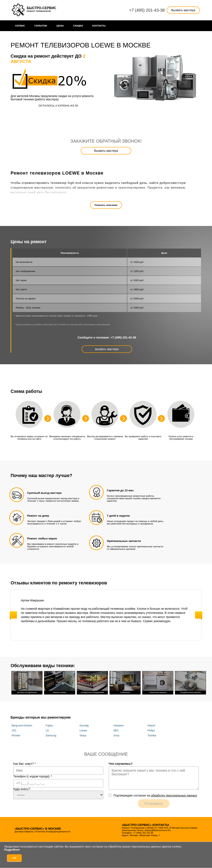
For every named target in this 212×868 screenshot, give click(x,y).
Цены (60, 26)
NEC (116, 731)
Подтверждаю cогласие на (155, 795)
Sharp (83, 736)
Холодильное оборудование (92, 682)
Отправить (154, 803)
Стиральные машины (158, 682)
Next (199, 615)
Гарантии (41, 26)
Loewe (83, 731)
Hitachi (151, 726)
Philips (151, 731)
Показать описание (106, 205)
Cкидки (78, 26)
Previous (13, 615)
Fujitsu (49, 726)
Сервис (20, 26)
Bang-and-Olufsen (22, 726)
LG (47, 731)
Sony (116, 736)
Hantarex (119, 726)
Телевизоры (125, 682)
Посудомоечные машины (190, 682)
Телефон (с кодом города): (33, 776)
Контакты (99, 26)
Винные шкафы (60, 682)
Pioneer (16, 736)
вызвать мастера (107, 349)
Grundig (84, 726)
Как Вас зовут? (25, 764)
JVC (14, 731)
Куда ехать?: (22, 789)
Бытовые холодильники (27, 682)
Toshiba (152, 736)
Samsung (51, 736)
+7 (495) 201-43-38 (147, 10)
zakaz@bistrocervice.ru (158, 830)
